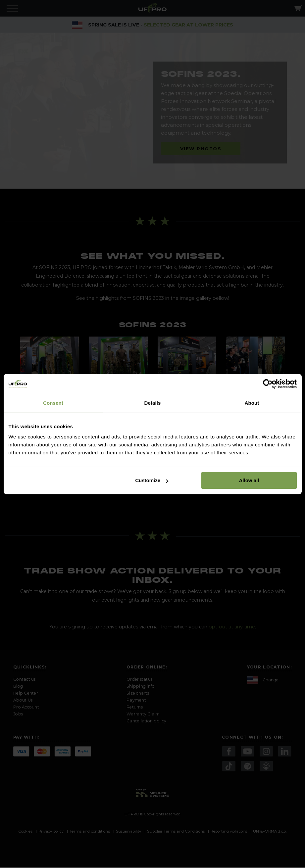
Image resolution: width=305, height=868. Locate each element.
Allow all (249, 480)
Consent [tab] (53, 403)
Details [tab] (153, 403)
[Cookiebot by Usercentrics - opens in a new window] (268, 384)
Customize (152, 480)
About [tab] (252, 403)
